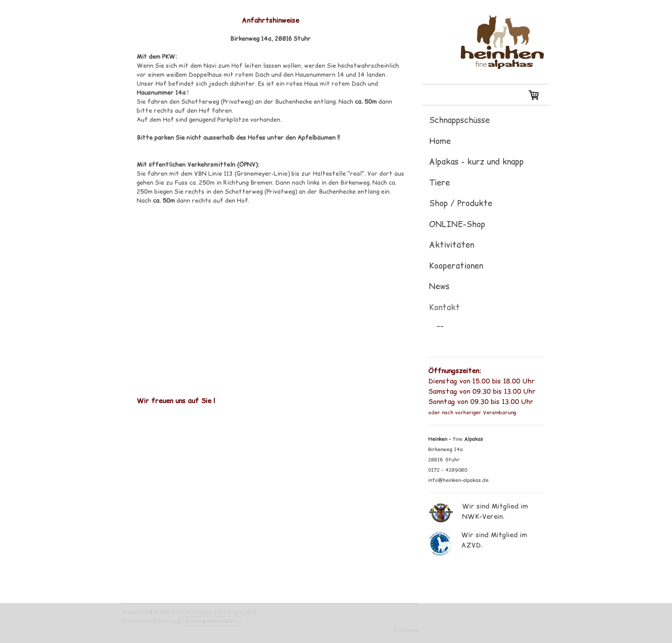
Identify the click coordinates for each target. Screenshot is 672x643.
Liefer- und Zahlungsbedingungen (210, 612)
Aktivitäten (451, 245)
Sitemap (166, 621)
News (439, 286)
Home (440, 141)
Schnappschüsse (459, 120)
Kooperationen (456, 266)
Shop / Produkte (461, 203)
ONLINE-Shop (457, 224)
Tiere (439, 182)
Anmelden (406, 630)
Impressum (136, 612)
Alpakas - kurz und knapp (476, 161)
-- (440, 326)
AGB (159, 612)
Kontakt (444, 307)
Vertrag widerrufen (210, 621)
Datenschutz (137, 621)
